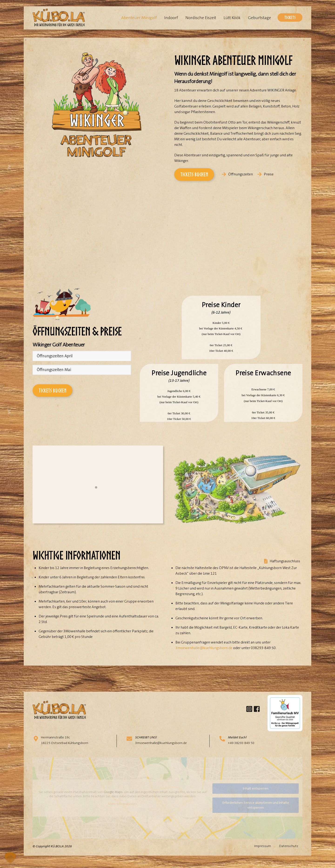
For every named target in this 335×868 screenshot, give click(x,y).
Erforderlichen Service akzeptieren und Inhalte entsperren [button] (256, 811)
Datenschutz (289, 852)
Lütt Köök (232, 18)
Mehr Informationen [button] (122, 810)
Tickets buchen (194, 174)
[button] (10, 858)
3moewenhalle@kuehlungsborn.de (204, 654)
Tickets (290, 17)
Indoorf (171, 18)
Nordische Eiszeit (201, 18)
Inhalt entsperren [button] (256, 794)
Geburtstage (260, 18)
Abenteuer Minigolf (139, 18)
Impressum (263, 852)
